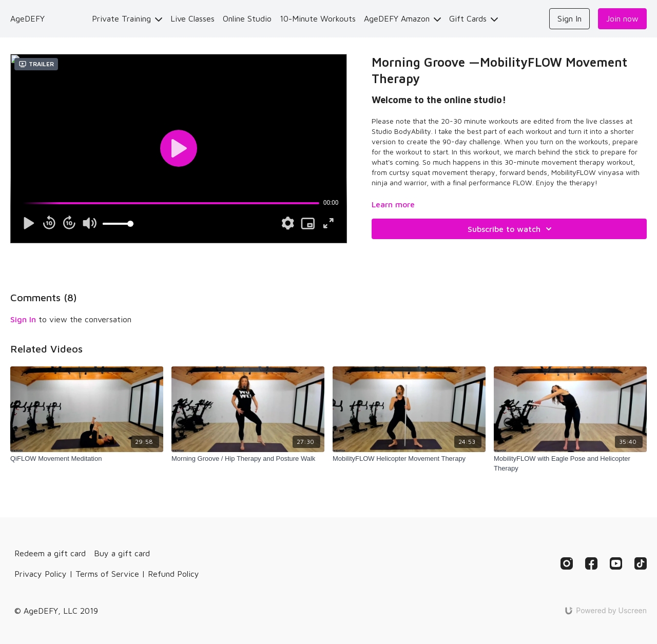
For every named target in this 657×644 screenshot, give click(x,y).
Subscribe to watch (511, 229)
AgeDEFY (27, 18)
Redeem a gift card (50, 553)
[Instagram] (567, 563)
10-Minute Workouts (318, 18)
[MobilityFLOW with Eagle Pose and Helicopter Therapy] (570, 464)
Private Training (127, 18)
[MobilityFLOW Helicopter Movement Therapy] (409, 459)
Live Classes (192, 18)
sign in (23, 319)
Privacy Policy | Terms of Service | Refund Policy (107, 574)
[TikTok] (641, 563)
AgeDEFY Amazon (402, 18)
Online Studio (247, 18)
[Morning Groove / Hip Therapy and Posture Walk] (248, 459)
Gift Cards (474, 18)
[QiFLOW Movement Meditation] (87, 459)
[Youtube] (616, 563)
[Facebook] (591, 563)
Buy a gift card (122, 553)
